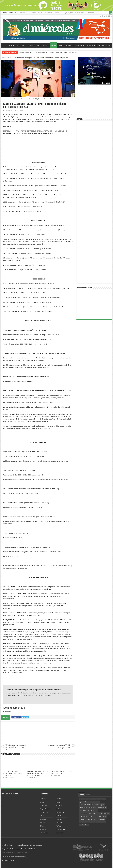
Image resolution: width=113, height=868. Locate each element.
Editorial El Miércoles (104, 45)
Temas (82, 795)
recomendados (102, 808)
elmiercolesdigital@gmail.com (47, 122)
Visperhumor (60, 833)
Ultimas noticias (61, 829)
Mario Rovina (83, 808)
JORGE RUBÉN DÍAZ (85, 805)
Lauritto (91, 816)
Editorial (42, 823)
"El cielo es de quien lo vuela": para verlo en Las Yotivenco (13, 773)
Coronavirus (88, 802)
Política (38, 45)
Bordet (95, 813)
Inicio (3, 58)
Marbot (101, 813)
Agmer (81, 802)
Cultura (53, 45)
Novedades (60, 819)
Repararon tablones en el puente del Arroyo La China (59, 746)
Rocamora (96, 802)
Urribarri (107, 813)
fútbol (104, 816)
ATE (89, 811)
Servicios (57, 13)
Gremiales (59, 799)
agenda (103, 805)
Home (5, 45)
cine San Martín (84, 825)
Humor (58, 802)
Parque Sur (83, 811)
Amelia (42, 802)
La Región (21, 45)
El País (42, 826)
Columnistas (48, 13)
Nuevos (89, 795)
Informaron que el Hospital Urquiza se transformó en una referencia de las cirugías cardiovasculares (48, 52)
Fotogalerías (91, 45)
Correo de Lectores (46, 812)
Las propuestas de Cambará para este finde (61, 772)
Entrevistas (43, 829)
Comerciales (44, 805)
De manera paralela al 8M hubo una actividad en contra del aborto (17, 747)
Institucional (24, 13)
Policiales (61, 45)
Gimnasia (96, 799)
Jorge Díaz (94, 811)
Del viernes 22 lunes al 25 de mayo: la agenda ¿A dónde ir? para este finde (38, 773)
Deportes (46, 45)
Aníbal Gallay (92, 808)
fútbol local (102, 822)
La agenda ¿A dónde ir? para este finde (74, 13)
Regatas (82, 819)
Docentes (98, 816)
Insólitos (59, 805)
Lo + (95, 795)
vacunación (96, 805)
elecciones (89, 819)
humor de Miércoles (85, 813)
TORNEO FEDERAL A (99, 819)
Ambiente (69, 45)
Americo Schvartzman (86, 799)
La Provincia (30, 45)
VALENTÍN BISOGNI (85, 822)
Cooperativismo (80, 45)
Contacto (91, 13)
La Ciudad (12, 45)
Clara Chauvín (83, 816)
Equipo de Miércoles (36, 13)
